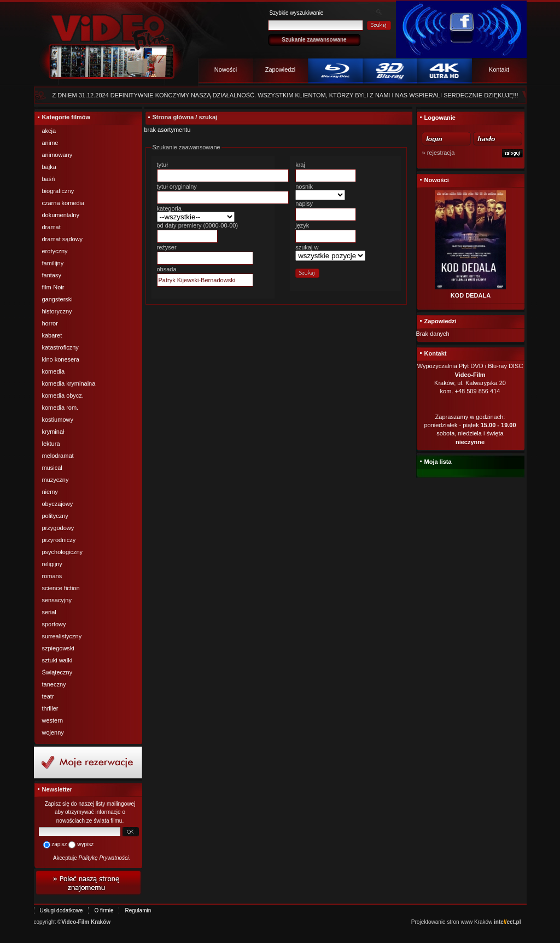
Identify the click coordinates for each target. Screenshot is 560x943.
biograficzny (58, 191)
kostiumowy (58, 420)
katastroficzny (60, 347)
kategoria (169, 208)
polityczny (55, 516)
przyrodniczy (59, 540)
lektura (51, 444)
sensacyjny (57, 600)
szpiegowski (58, 648)
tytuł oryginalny (177, 187)
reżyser (167, 247)
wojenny (53, 732)
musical (52, 468)
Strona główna (173, 117)
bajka (49, 167)
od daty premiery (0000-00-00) (198, 225)
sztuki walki (57, 660)
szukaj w (307, 247)
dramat (51, 227)
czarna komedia (63, 203)
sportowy (54, 624)
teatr (48, 696)
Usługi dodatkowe (62, 910)
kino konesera (61, 359)
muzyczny (56, 480)
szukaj (208, 117)
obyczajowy (58, 504)
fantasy (52, 275)
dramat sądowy (63, 239)
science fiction (61, 588)
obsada (167, 269)
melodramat (58, 456)
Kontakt (499, 69)
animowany (57, 155)
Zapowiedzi (281, 69)
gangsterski (57, 299)
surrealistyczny (62, 636)
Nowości (226, 69)
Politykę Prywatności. (104, 858)
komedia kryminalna (69, 383)
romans (52, 576)
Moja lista (438, 462)
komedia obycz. (63, 395)
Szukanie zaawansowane (314, 40)
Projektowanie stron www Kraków (452, 922)
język (302, 225)
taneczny (54, 684)
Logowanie (440, 118)
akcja (49, 131)
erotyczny (55, 251)
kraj (300, 165)
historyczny (57, 311)
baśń (49, 179)
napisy (304, 203)
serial (49, 612)
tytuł (162, 165)
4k (445, 72)
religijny (52, 564)
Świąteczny (57, 672)
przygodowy (58, 528)
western (53, 720)
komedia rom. (60, 408)
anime (50, 143)
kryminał (53, 432)
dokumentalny (61, 215)
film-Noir (53, 287)
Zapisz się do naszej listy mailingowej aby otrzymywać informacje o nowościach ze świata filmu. (90, 812)
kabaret (52, 335)
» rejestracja (439, 153)
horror (50, 323)
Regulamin (138, 910)
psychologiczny (63, 552)
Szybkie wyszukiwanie (297, 13)
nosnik (304, 187)
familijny (53, 263)
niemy (50, 492)
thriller (50, 708)
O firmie (104, 910)
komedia (54, 371)
